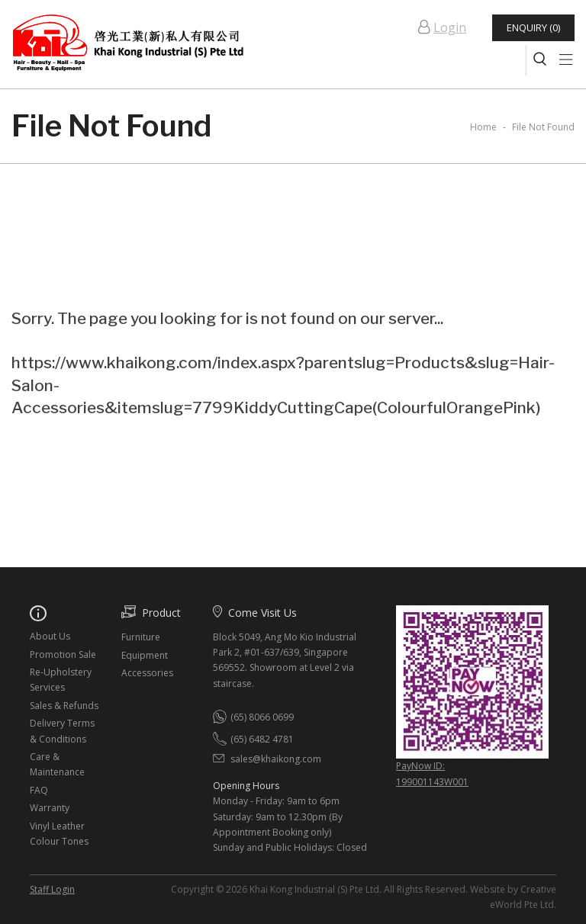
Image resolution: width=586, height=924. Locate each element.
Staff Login (52, 889)
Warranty (50, 808)
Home (483, 127)
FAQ (39, 790)
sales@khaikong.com (276, 759)
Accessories (147, 673)
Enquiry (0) (533, 27)
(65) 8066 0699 (262, 717)
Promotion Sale (63, 654)
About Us (50, 636)
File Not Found (543, 127)
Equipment (145, 655)
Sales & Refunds (64, 706)
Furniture (141, 637)
